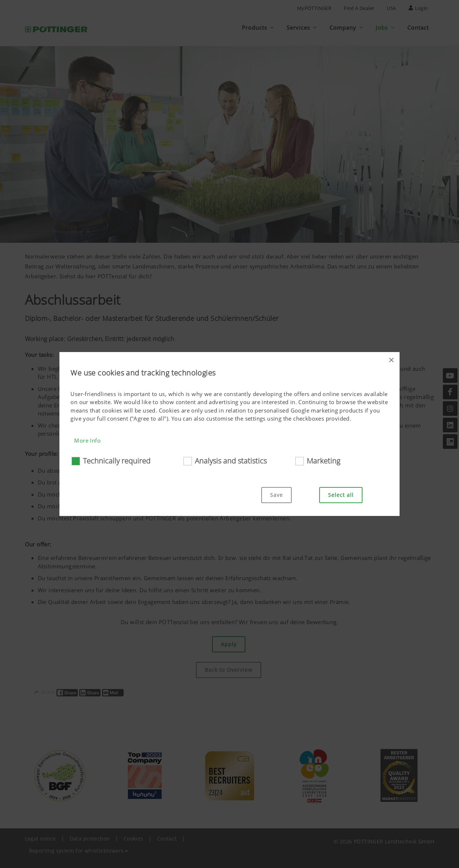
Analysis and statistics (231, 461)
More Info (87, 440)
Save (276, 495)
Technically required (117, 461)
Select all (341, 495)
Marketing (323, 461)
